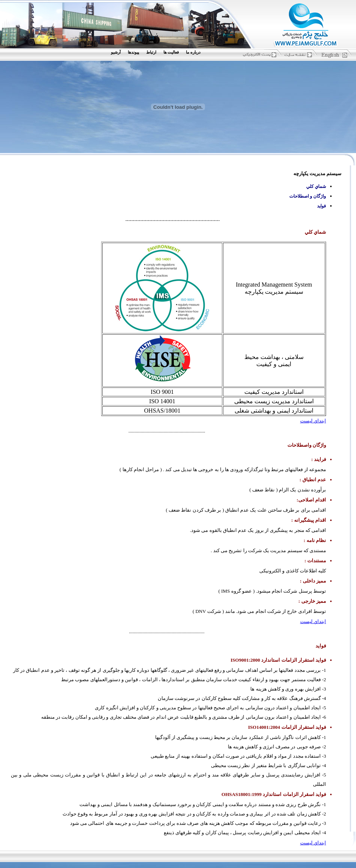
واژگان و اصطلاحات (308, 196)
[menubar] (157, 52)
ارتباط (151, 52)
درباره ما (193, 52)
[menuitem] (195, 52)
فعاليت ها (171, 52)
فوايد (322, 206)
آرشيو (116, 52)
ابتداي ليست (313, 421)
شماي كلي (316, 186)
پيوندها (133, 52)
